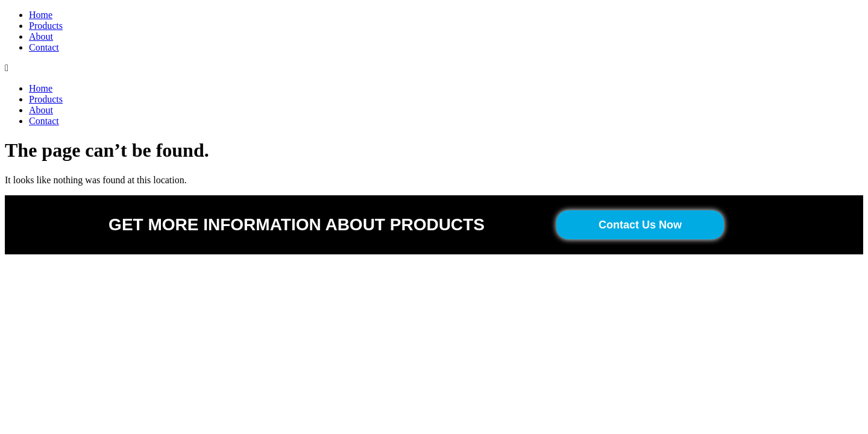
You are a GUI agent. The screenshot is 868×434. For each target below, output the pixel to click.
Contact (44, 47)
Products (46, 26)
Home (41, 15)
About (41, 36)
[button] (434, 68)
